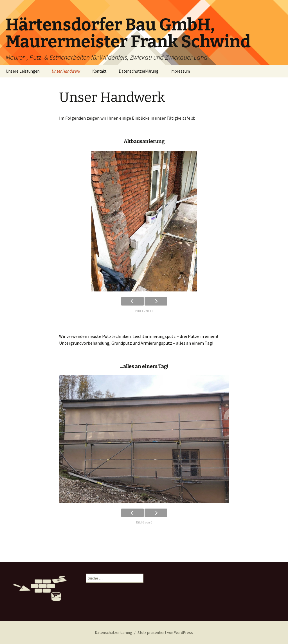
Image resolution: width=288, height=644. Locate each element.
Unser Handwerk (66, 71)
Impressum (180, 71)
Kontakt (99, 71)
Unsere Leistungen (23, 71)
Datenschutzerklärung (139, 71)
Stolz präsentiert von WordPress (165, 632)
